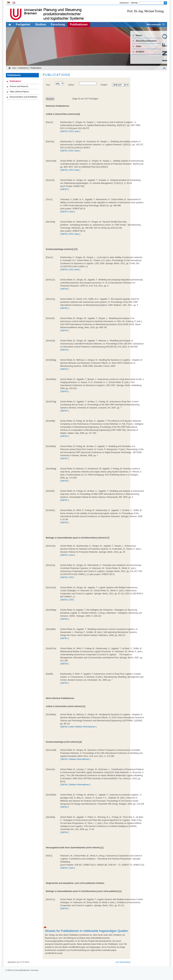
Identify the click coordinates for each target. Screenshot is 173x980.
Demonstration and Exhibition (23, 97)
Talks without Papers (19, 92)
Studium (41, 24)
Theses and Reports (19, 86)
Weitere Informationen (85, 727)
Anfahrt (140, 52)
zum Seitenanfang (123, 962)
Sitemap (134, 3)
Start (14, 68)
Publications (15, 81)
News (139, 35)
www (77, 131)
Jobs (139, 46)
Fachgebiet (23, 24)
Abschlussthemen (146, 41)
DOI (71, 131)
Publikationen (79, 24)
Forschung (58, 24)
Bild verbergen (154, 25)
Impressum (124, 3)
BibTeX (65, 131)
